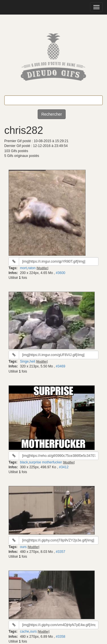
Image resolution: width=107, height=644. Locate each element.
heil (32, 361)
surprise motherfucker (45, 462)
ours (23, 547)
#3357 (60, 552)
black (24, 462)
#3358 (60, 637)
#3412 (64, 467)
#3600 (60, 273)
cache (25, 631)
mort (23, 268)
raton (32, 268)
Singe (24, 361)
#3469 (60, 366)
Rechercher (52, 114)
